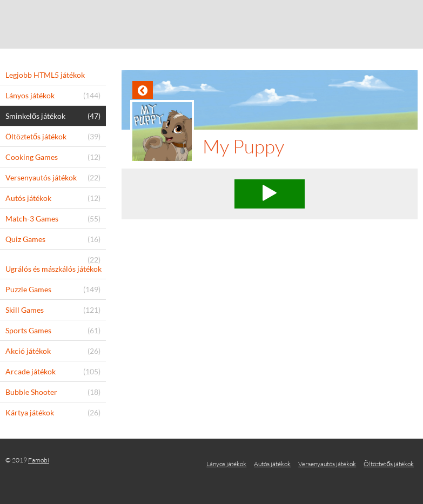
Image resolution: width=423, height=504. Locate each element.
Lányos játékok (226, 464)
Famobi (39, 460)
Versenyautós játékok (327, 464)
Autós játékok (272, 464)
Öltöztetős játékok (389, 464)
